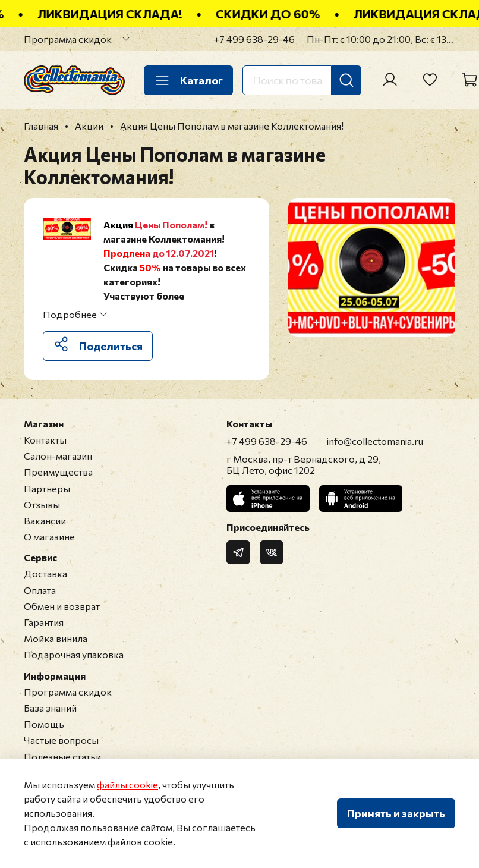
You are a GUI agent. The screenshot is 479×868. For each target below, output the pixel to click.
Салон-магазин (58, 456)
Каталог (188, 80)
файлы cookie (127, 784)
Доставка (45, 573)
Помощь (44, 724)
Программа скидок (68, 39)
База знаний (50, 708)
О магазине (49, 537)
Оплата (40, 590)
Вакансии (45, 521)
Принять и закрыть (396, 813)
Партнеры (47, 488)
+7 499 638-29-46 (254, 39)
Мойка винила (56, 638)
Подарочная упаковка (74, 654)
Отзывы (42, 504)
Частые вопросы (61, 740)
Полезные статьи (62, 757)
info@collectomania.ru (375, 441)
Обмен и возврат (62, 606)
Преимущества (58, 472)
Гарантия (44, 622)
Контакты (45, 440)
